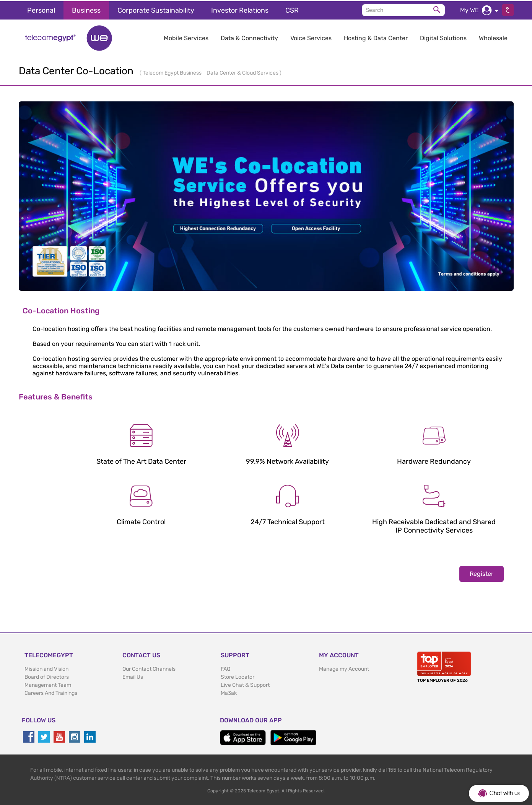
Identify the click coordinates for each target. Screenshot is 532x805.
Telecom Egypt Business (173, 72)
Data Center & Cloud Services (243, 72)
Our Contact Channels (149, 668)
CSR (292, 9)
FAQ (225, 668)
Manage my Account (344, 668)
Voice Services (311, 37)
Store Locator (238, 676)
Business (86, 9)
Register (482, 573)
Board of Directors (47, 676)
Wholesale (493, 37)
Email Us (133, 676)
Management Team (48, 684)
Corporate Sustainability (156, 9)
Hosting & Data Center (376, 37)
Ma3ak (229, 692)
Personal (41, 9)
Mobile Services (186, 37)
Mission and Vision (46, 668)
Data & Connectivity (249, 37)
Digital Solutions (443, 37)
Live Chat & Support (245, 684)
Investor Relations (240, 9)
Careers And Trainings (51, 692)
